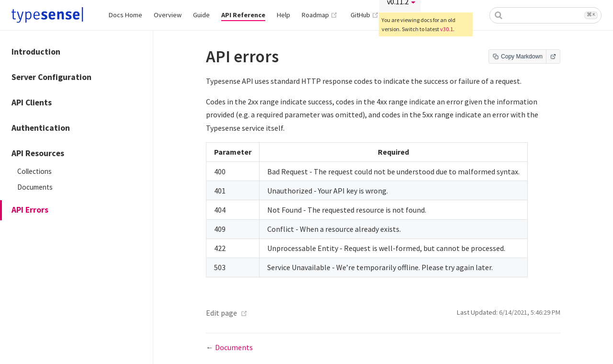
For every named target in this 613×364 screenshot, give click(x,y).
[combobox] (545, 15)
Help (284, 15)
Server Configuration (51, 77)
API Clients (32, 102)
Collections (34, 171)
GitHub (365, 15)
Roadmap (320, 15)
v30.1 (447, 29)
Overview (168, 15)
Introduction (36, 52)
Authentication (41, 128)
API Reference (243, 15)
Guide (201, 15)
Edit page (221, 313)
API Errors (30, 210)
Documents (35, 187)
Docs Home (125, 15)
